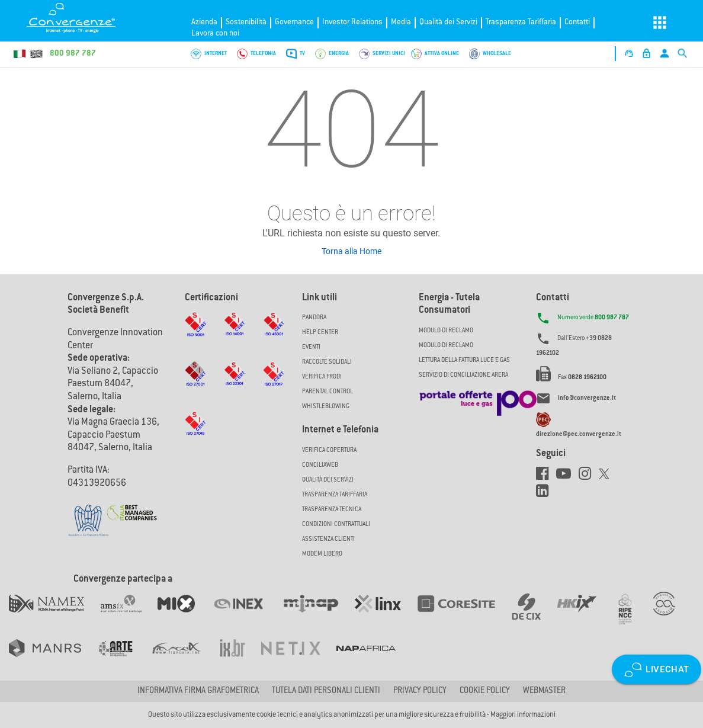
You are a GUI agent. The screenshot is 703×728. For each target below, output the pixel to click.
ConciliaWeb (320, 465)
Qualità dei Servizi (448, 22)
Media (401, 22)
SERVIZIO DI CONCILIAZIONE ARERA (463, 375)
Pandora (314, 318)
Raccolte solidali (327, 362)
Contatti (577, 22)
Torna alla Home (351, 251)
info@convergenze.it (587, 399)
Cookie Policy (485, 691)
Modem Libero (322, 554)
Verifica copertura (329, 450)
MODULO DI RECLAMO (446, 331)
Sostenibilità (246, 22)
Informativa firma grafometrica (198, 691)
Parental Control (328, 392)
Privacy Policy (420, 691)
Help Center (320, 333)
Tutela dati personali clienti (326, 691)
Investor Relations (352, 22)
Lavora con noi (215, 33)
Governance (294, 22)
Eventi (311, 347)
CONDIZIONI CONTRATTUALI (336, 525)
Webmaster (544, 691)
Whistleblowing (326, 407)
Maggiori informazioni (523, 715)
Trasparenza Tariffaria (521, 22)
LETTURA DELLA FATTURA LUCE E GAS (464, 360)
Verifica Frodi (322, 377)
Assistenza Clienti (328, 539)
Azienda (204, 22)
